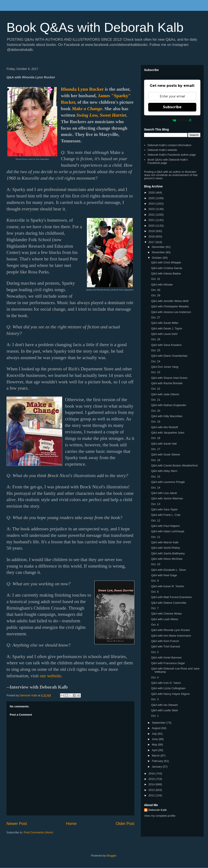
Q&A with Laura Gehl (164, 334)
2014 (152, 784)
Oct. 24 (156, 361)
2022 (152, 215)
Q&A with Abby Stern (164, 471)
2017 (152, 242)
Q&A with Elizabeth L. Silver (168, 570)
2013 (152, 790)
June (155, 739)
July (155, 734)
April (155, 750)
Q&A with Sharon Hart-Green (169, 378)
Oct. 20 (156, 411)
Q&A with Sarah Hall (164, 444)
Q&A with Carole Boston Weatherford (174, 465)
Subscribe (172, 107)
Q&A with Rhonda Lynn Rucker (170, 630)
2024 (152, 204)
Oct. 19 (156, 422)
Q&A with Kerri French (165, 641)
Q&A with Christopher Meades (170, 306)
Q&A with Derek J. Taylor (167, 328)
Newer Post (17, 824)
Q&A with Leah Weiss (165, 619)
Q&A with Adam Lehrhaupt (167, 531)
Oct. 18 (156, 438)
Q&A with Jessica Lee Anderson (171, 312)
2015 (152, 779)
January (157, 767)
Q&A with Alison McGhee (167, 559)
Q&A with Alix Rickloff (164, 427)
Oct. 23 (156, 372)
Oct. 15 (156, 477)
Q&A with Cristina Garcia (167, 268)
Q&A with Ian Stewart (164, 705)
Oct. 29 (156, 295)
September (159, 723)
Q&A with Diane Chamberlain (169, 356)
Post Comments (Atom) (38, 832)
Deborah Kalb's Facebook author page (172, 155)
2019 (152, 231)
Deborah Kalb (158, 810)
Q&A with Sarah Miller (165, 323)
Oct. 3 (155, 699)
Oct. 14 (156, 488)
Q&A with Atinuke (162, 285)
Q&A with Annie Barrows (166, 657)
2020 (152, 226)
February (158, 761)
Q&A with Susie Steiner (166, 454)
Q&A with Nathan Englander (169, 405)
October (157, 258)
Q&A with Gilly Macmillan (167, 416)
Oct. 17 (156, 449)
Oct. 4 (155, 677)
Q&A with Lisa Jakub (164, 493)
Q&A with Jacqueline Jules (168, 433)
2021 (152, 220)
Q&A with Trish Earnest (166, 646)
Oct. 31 (156, 279)
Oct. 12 (156, 520)
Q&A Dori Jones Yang (165, 367)
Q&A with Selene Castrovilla (169, 603)
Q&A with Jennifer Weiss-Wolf (170, 301)
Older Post (125, 824)
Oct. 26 (156, 339)
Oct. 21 (156, 400)
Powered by (172, 120)
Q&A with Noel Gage (164, 575)
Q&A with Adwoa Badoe (166, 273)
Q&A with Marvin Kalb (165, 542)
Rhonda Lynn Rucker (82, 89)
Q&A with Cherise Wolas (166, 614)
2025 (152, 198)
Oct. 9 (155, 581)
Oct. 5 (155, 652)
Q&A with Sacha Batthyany (168, 553)
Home (71, 824)
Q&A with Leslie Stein (164, 710)
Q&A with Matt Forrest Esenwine (171, 597)
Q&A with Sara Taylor (164, 509)
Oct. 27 (156, 317)
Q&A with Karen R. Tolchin (167, 586)
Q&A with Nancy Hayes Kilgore (170, 694)
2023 (152, 209)
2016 (152, 774)
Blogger (111, 856)
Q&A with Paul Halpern (165, 526)
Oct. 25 (156, 350)
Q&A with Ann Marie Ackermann (171, 636)
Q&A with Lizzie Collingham (168, 688)
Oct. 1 (155, 716)
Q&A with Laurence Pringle (168, 482)
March (156, 756)
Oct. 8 (155, 592)
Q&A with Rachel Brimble (167, 383)
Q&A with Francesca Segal (168, 663)
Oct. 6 (155, 625)
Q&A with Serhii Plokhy (165, 548)
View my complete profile (160, 816)
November (159, 252)
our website (50, 676)
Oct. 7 (155, 608)
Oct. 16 (156, 460)
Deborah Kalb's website (162, 150)
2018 (152, 236)
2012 (152, 795)
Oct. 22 (156, 389)
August (157, 728)
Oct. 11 (156, 537)
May (155, 745)
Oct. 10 (156, 564)
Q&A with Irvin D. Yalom (166, 683)
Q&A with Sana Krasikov (166, 345)
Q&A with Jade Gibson (165, 394)
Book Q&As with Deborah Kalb (95, 27)
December (159, 247)
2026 (152, 193)
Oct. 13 (156, 504)
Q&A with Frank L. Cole (166, 515)
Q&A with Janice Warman (167, 498)
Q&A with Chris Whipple (166, 262)
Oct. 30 (156, 290)
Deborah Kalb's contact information (169, 145)
